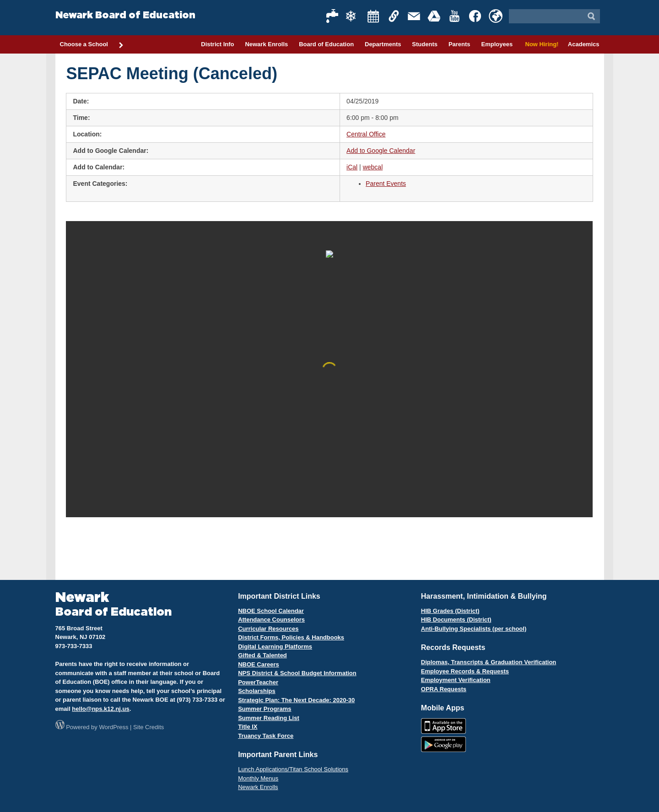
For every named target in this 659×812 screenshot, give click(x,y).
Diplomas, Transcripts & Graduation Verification (489, 662)
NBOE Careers (259, 664)
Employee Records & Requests (465, 671)
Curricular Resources (268, 629)
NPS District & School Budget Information (297, 673)
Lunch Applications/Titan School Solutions (293, 769)
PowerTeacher (258, 682)
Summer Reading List (269, 718)
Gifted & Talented (262, 655)
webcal (373, 167)
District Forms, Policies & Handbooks (291, 637)
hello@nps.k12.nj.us (100, 709)
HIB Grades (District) (450, 611)
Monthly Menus (258, 778)
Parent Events (386, 184)
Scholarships (257, 691)
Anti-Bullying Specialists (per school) (474, 629)
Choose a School (92, 45)
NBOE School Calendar (271, 611)
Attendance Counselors (271, 620)
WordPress (113, 727)
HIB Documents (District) (456, 620)
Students (425, 44)
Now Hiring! (540, 44)
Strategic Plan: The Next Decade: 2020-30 (296, 700)
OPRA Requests (444, 689)
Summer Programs (265, 709)
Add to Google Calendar (381, 151)
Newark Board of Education (125, 15)
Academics (584, 44)
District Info (217, 44)
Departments (383, 44)
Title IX (248, 727)
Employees (497, 44)
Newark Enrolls (266, 44)
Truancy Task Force (266, 736)
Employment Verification (456, 680)
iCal (352, 167)
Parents (459, 44)
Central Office (366, 134)
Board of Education (326, 44)
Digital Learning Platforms (275, 647)
